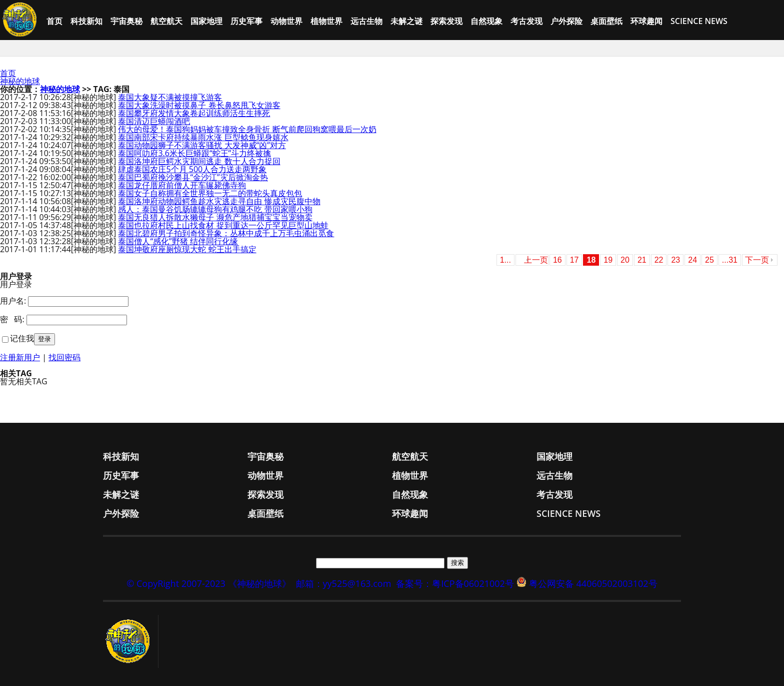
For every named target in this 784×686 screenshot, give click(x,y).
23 (675, 260)
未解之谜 (406, 21)
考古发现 (526, 21)
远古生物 (366, 21)
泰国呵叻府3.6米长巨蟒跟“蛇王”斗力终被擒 (194, 153)
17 (574, 260)
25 (709, 260)
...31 (730, 260)
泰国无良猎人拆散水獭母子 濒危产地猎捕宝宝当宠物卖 (215, 217)
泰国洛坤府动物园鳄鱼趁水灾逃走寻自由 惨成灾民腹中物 (219, 201)
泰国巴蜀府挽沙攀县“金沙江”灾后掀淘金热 (193, 177)
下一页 (757, 260)
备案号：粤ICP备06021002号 (455, 583)
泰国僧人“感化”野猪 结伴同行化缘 (178, 241)
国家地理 (206, 21)
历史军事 (246, 21)
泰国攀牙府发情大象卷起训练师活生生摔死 (194, 113)
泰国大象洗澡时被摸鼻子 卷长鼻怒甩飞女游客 (199, 105)
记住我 (22, 338)
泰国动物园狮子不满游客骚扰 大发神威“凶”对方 (202, 145)
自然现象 (486, 21)
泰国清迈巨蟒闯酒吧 (154, 121)
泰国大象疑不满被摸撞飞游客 (170, 97)
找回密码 (64, 357)
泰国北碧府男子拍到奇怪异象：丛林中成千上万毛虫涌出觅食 (226, 233)
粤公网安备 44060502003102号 (593, 583)
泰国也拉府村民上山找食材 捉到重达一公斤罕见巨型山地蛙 (223, 225)
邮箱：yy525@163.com (344, 583)
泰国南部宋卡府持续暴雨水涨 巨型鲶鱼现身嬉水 (203, 137)
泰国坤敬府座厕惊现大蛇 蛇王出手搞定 (187, 249)
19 (608, 260)
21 (642, 260)
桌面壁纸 (606, 21)
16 (557, 260)
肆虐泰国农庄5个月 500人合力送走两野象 (192, 169)
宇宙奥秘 (126, 21)
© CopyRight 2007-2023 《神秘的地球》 (208, 583)
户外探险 (566, 21)
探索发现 (446, 21)
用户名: (13, 301)
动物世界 (286, 21)
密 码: (12, 319)
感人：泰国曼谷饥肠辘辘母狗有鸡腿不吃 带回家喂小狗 (215, 209)
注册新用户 (20, 357)
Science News (699, 21)
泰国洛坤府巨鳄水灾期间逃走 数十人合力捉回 (199, 161)
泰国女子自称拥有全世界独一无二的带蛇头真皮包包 (210, 193)
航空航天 (166, 21)
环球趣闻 (646, 21)
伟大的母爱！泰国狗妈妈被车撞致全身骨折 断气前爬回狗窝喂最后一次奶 (247, 129)
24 (692, 260)
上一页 (536, 260)
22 (659, 260)
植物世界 (326, 21)
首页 (54, 21)
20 (625, 260)
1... (505, 260)
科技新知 (86, 21)
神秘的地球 (20, 81)
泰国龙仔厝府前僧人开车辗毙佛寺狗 (182, 185)
